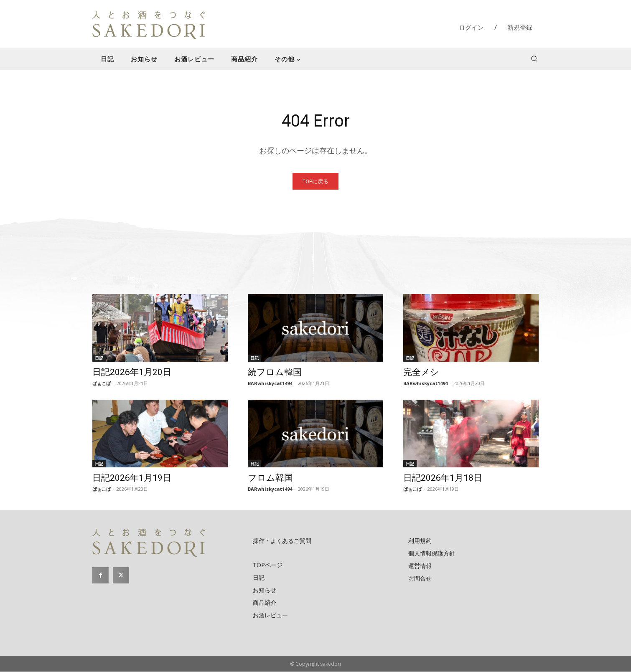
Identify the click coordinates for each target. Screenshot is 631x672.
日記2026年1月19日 (132, 478)
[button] (534, 58)
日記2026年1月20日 (132, 373)
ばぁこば (102, 384)
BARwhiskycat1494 (270, 384)
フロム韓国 (270, 478)
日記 (99, 358)
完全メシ (421, 373)
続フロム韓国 (275, 373)
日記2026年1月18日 (443, 478)
